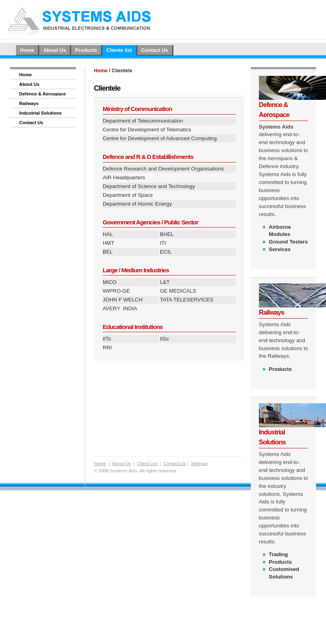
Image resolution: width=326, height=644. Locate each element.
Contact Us (155, 50)
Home (27, 50)
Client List (148, 464)
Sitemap (199, 464)
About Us (55, 50)
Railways (29, 103)
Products (86, 50)
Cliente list (119, 50)
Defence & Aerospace (43, 94)
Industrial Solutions (40, 113)
